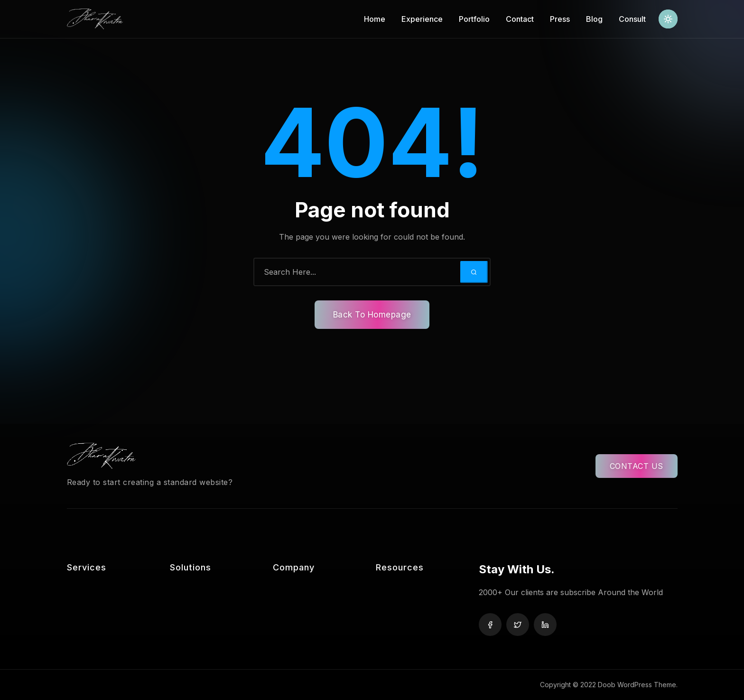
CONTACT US (637, 466)
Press (560, 19)
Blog (594, 19)
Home (375, 19)
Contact (520, 19)
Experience (422, 19)
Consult (632, 19)
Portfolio (474, 19)
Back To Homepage (372, 315)
